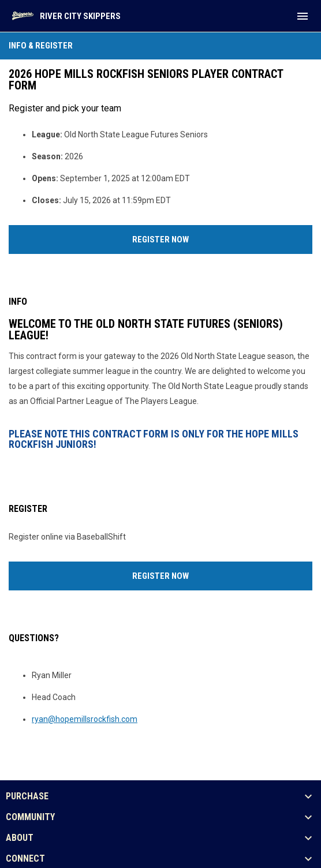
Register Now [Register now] (203, 238)
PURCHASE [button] (27, 796)
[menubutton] (303, 16)
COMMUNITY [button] (30, 817)
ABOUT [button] (20, 838)
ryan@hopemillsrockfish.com (85, 719)
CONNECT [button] (25, 859)
